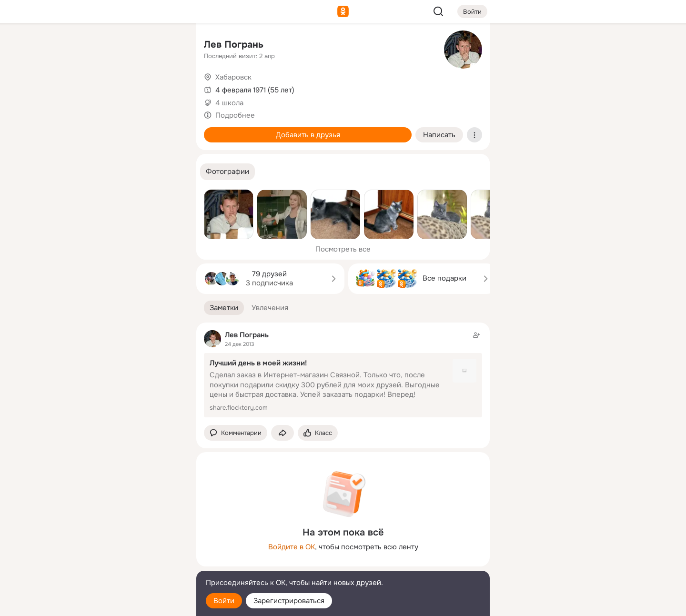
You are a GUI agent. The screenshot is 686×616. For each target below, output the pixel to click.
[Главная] (84, 46)
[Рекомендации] (126, 172)
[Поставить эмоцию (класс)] (318, 433)
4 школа (229, 103)
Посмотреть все (343, 249)
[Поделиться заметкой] (282, 433)
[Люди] (126, 88)
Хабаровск (233, 77)
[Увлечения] (126, 46)
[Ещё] (126, 542)
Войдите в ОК (292, 547)
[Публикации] (84, 88)
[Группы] (168, 46)
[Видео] (168, 88)
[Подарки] (84, 130)
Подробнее (235, 115)
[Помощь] (84, 172)
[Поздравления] (126, 130)
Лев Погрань (234, 45)
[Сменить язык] (126, 563)
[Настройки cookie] (126, 603)
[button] (227, 172)
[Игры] (168, 130)
